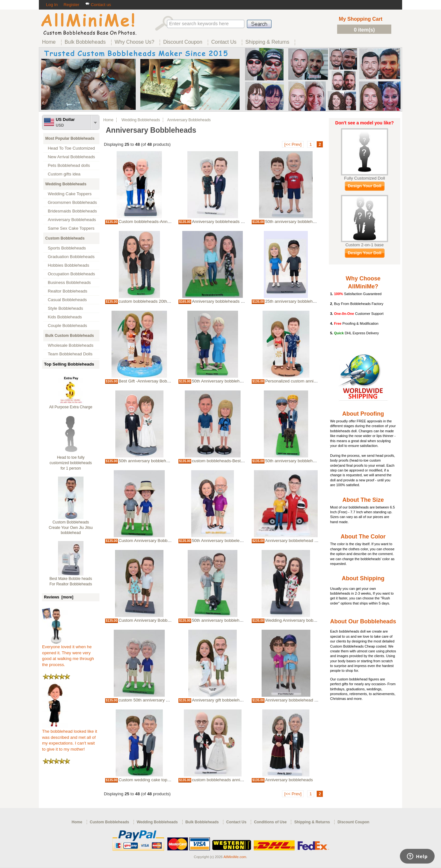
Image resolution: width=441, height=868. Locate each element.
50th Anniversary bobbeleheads (221, 541)
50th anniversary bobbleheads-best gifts (303, 222)
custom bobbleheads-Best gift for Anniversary (234, 461)
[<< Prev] (293, 144)
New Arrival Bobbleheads (71, 157)
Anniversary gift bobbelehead (219, 700)
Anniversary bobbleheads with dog (224, 301)
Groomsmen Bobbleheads (72, 202)
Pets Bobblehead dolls (69, 165)
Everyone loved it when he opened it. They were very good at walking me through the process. (68, 654)
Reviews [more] (59, 597)
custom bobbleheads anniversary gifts (227, 780)
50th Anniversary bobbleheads (220, 381)
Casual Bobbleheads (67, 300)
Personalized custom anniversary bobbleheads (309, 381)
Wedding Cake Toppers (70, 194)
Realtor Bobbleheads (68, 291)
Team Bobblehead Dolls (70, 354)
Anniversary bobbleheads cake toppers (228, 222)
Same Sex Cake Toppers (71, 228)
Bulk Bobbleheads (202, 822)
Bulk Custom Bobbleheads (70, 336)
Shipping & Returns (312, 822)
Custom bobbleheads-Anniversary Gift (154, 222)
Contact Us (236, 822)
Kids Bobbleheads (65, 317)
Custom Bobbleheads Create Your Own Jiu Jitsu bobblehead (71, 528)
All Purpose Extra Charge (71, 407)
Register (71, 5)
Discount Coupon (353, 822)
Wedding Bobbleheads (66, 184)
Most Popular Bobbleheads (70, 138)
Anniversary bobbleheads (289, 780)
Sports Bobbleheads (67, 248)
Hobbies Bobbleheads (69, 265)
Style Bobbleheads (65, 308)
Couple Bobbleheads (67, 326)
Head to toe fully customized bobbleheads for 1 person (71, 463)
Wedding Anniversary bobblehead (297, 620)
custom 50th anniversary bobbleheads (154, 700)
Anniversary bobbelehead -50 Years (299, 541)
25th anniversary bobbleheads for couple (303, 301)
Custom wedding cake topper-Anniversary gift (161, 780)
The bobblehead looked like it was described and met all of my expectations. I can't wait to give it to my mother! (70, 738)
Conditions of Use (270, 822)
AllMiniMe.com (235, 857)
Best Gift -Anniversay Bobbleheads (151, 381)
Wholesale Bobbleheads (71, 345)
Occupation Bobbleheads (71, 274)
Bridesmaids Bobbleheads (72, 211)
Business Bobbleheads (69, 282)
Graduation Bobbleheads (71, 257)
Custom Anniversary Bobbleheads (150, 541)
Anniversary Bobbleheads (72, 220)
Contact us (98, 5)
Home (108, 120)
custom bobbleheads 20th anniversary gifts (159, 301)
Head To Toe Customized (71, 148)
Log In (52, 5)
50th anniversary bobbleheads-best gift (155, 461)
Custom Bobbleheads (65, 238)
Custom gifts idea (64, 174)
